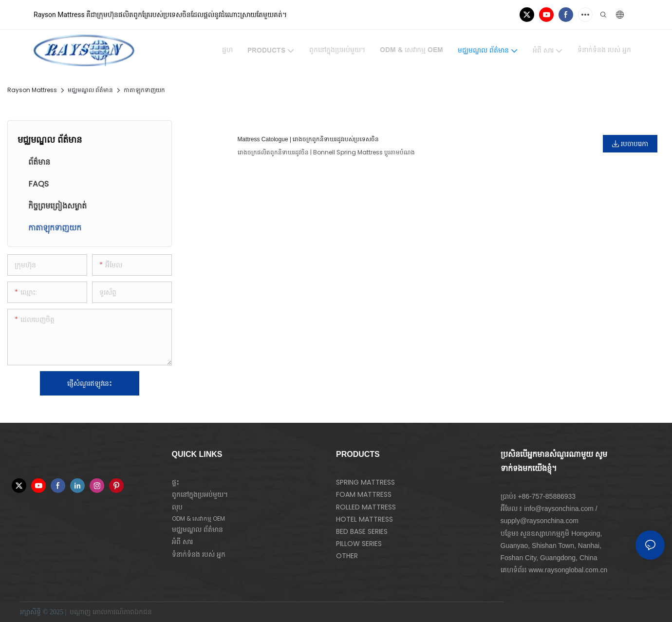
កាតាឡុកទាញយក (144, 90)
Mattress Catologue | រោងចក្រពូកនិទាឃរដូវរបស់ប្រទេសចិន (308, 139)
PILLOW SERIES (359, 544)
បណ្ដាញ (80, 612)
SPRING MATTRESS (365, 482)
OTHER (347, 556)
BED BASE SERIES (362, 531)
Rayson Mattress (32, 90)
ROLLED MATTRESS (366, 507)
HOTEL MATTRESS (364, 519)
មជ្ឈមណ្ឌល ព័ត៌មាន (90, 90)
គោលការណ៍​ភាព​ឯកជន (123, 612)
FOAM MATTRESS (364, 494)
